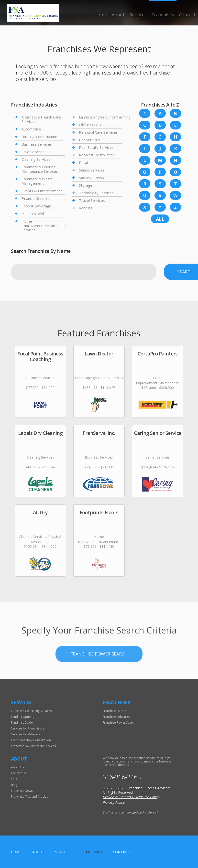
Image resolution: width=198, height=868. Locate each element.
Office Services (92, 125)
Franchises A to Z (115, 711)
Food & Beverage (36, 206)
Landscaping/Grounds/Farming (105, 117)
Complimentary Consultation (31, 740)
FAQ (14, 779)
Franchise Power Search (99, 677)
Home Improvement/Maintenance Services (44, 225)
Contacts (122, 852)
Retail (84, 162)
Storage (86, 185)
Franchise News (22, 791)
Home (101, 15)
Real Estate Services (96, 147)
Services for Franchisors (27, 728)
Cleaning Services (36, 159)
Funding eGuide (22, 723)
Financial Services (36, 198)
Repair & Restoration (97, 155)
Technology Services (96, 193)
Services (138, 15)
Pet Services (90, 140)
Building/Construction (39, 137)
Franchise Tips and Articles (29, 797)
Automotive (31, 129)
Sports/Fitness (91, 178)
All (160, 219)
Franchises (163, 15)
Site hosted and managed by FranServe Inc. (132, 812)
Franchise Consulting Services (31, 711)
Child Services (33, 152)
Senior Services (92, 170)
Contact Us (19, 773)
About (118, 15)
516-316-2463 (122, 777)
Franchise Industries (116, 717)
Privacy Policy (114, 802)
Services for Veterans (26, 734)
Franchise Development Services (33, 746)
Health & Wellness (37, 214)
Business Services (37, 144)
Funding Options (22, 717)
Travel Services (92, 200)
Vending (86, 208)
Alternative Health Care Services (41, 119)
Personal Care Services (98, 132)
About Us (17, 767)
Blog (14, 785)
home (16, 852)
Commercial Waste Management (37, 181)
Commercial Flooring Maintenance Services (40, 169)
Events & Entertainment (42, 191)
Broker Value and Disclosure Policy (131, 797)
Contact (187, 15)
